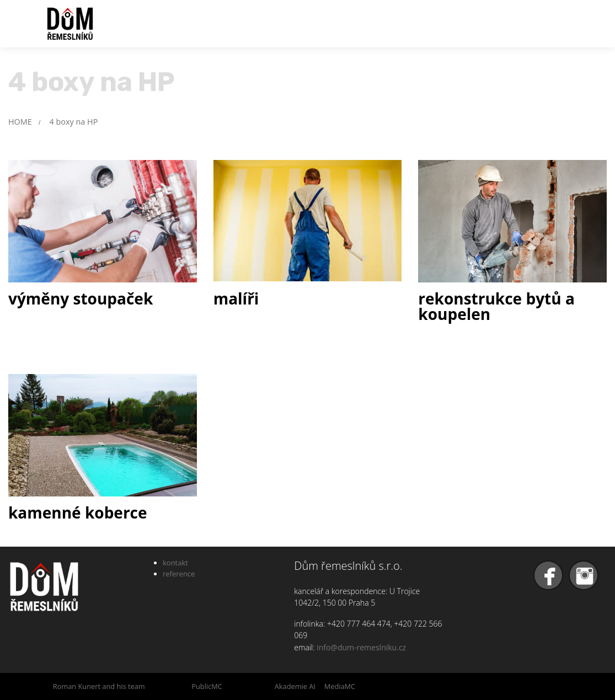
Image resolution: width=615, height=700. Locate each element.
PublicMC (207, 686)
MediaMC (340, 686)
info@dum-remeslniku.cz (361, 647)
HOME (20, 122)
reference (179, 574)
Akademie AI (295, 686)
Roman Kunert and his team (99, 686)
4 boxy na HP (74, 122)
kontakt (175, 563)
